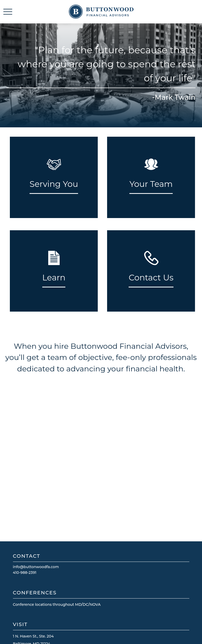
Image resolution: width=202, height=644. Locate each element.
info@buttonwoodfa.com (36, 567)
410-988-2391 (25, 573)
